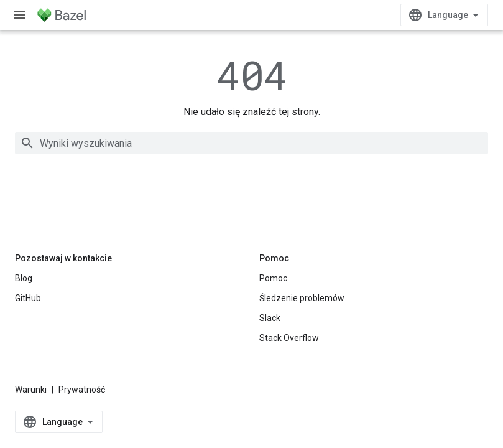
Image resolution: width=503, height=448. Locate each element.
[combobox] (251, 143)
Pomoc (273, 278)
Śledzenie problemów (302, 298)
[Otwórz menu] (20, 15)
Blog (24, 278)
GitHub (28, 298)
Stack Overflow (289, 338)
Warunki (31, 390)
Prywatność (82, 390)
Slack (270, 318)
